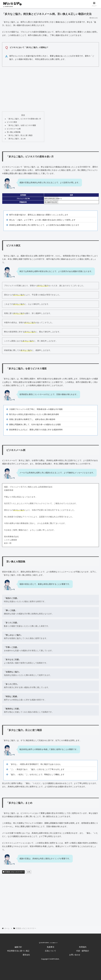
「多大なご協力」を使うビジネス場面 (21, 125)
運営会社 (26, 955)
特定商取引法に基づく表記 (18, 951)
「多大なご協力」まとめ (16, 139)
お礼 (29, 872)
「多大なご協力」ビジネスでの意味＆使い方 (24, 119)
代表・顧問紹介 (83, 951)
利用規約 (83, 947)
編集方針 (18, 947)
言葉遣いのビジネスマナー (13, 872)
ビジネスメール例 (14, 129)
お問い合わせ (75, 955)
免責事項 (50, 947)
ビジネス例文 (12, 122)
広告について (50, 951)
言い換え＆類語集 (14, 132)
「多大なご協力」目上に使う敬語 (20, 135)
